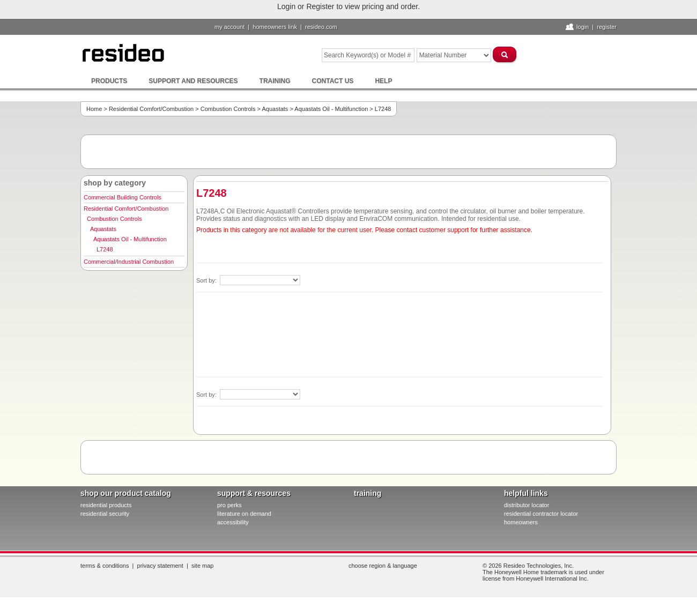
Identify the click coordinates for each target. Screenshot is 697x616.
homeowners (521, 522)
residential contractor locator (541, 514)
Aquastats (275, 109)
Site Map (203, 566)
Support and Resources (193, 81)
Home (94, 109)
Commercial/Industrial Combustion (129, 262)
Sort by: (207, 280)
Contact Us (333, 81)
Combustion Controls (228, 109)
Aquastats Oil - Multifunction (331, 109)
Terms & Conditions (105, 566)
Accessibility (233, 522)
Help (383, 81)
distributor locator (527, 505)
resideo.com (321, 27)
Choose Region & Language (383, 566)
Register (607, 27)
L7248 (105, 249)
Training (275, 81)
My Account (229, 27)
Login (583, 27)
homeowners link (275, 27)
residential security (105, 514)
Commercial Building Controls (123, 197)
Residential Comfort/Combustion (151, 109)
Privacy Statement (160, 566)
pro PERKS (229, 505)
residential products (106, 505)
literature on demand (244, 514)
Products (109, 81)
